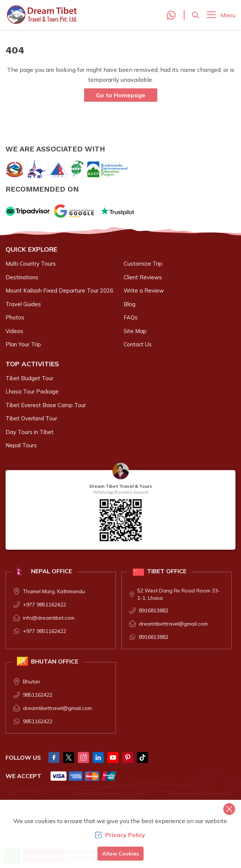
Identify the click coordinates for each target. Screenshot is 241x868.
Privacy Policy (120, 835)
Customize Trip (143, 264)
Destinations (22, 277)
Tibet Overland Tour (31, 418)
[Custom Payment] (84, 776)
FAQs (131, 317)
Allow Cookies (120, 854)
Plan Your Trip (23, 344)
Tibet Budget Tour (30, 378)
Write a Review (144, 290)
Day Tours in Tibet (30, 432)
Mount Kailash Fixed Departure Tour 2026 (59, 290)
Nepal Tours (21, 445)
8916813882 (154, 610)
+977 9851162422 (44, 605)
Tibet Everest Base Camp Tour (46, 405)
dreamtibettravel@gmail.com (173, 624)
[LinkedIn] (98, 757)
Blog (130, 304)
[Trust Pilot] (117, 211)
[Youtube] (113, 757)
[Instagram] (83, 757)
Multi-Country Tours (31, 264)
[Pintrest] (128, 757)
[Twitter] (69, 757)
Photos (15, 317)
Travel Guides (23, 304)
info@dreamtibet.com (49, 618)
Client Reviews (143, 277)
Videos (14, 331)
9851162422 (38, 695)
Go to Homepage (121, 95)
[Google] (75, 211)
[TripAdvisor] (28, 211)
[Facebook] (54, 757)
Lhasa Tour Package (32, 391)
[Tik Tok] (142, 757)
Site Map (135, 331)
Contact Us (138, 344)
